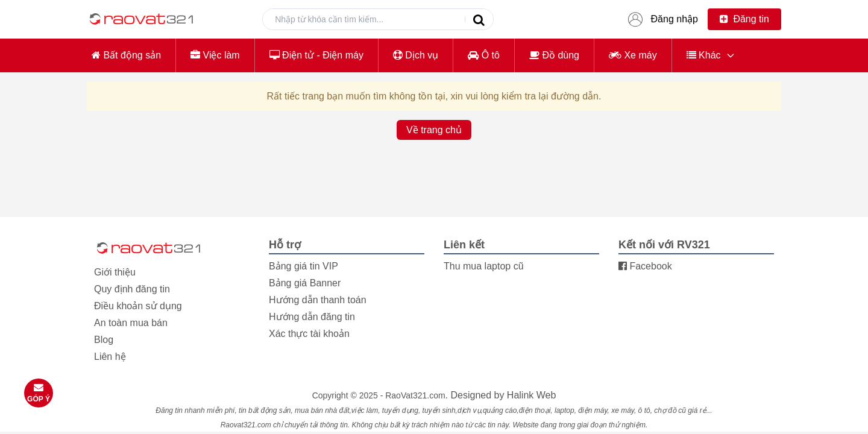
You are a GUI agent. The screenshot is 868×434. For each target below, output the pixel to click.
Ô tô (484, 55)
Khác (704, 55)
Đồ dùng (554, 55)
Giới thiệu (115, 272)
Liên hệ (110, 357)
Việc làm (215, 55)
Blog (104, 340)
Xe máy (633, 55)
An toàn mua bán (131, 323)
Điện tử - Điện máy (316, 55)
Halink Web (532, 395)
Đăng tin (744, 19)
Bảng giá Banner (305, 283)
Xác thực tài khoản (309, 334)
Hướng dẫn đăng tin (312, 317)
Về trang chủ (434, 130)
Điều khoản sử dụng (138, 306)
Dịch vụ (416, 55)
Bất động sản (126, 55)
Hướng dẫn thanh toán (318, 300)
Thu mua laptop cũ (484, 266)
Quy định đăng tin (132, 289)
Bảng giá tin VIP (303, 266)
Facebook (645, 266)
